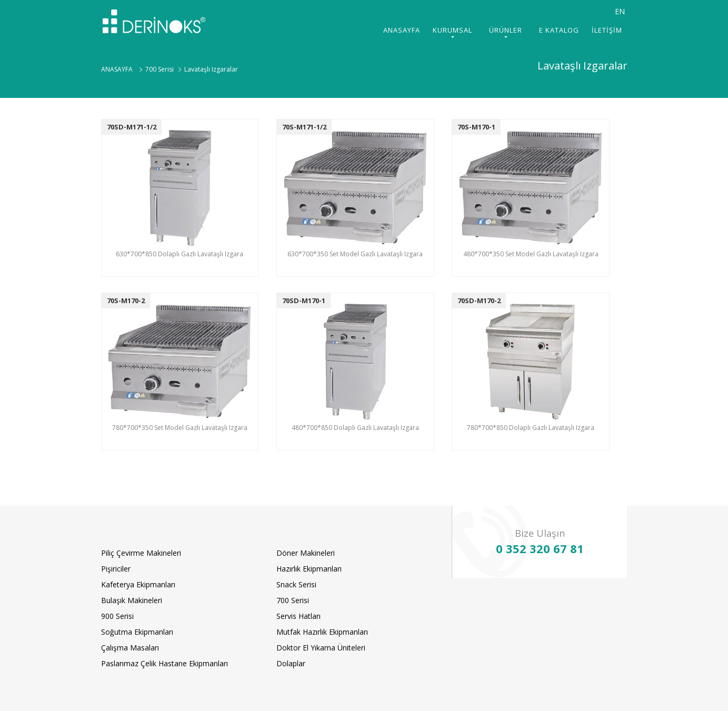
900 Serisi (117, 616)
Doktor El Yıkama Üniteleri (321, 648)
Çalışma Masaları (130, 648)
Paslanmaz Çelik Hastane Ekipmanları (164, 663)
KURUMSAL (452, 30)
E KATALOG (559, 30)
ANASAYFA (402, 30)
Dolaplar (291, 663)
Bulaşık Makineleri (132, 600)
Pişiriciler (116, 569)
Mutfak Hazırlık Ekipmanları (322, 632)
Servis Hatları (298, 616)
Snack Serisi (296, 584)
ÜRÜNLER (506, 30)
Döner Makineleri (306, 553)
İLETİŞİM (607, 30)
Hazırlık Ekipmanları (309, 569)
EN (620, 11)
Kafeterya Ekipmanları (138, 584)
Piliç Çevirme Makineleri (141, 553)
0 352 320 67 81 (540, 548)
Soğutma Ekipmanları (137, 632)
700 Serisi (293, 600)
